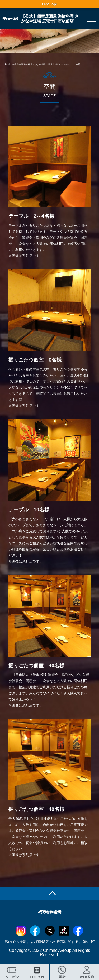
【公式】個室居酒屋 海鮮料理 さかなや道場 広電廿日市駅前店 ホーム (37, 65)
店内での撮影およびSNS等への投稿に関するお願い (50, 942)
